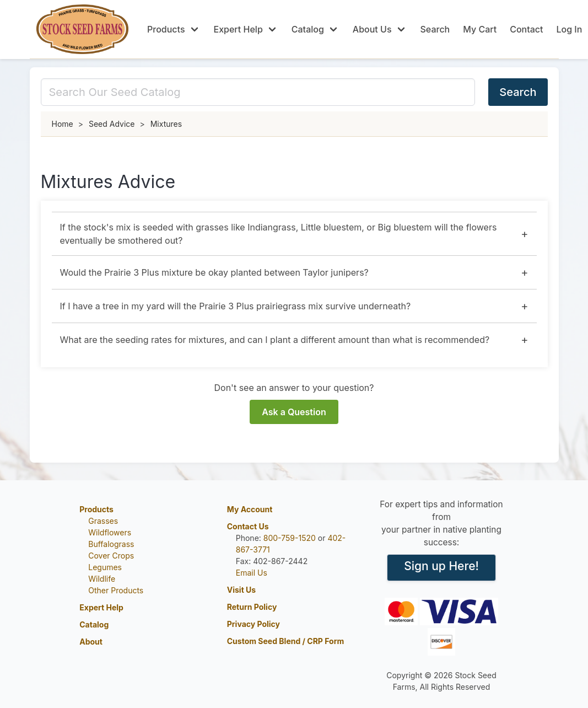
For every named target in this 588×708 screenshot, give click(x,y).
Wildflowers (110, 532)
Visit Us (241, 590)
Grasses (103, 521)
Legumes (105, 567)
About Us (372, 29)
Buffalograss (111, 544)
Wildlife (102, 579)
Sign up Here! (441, 566)
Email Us (252, 573)
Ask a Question (294, 412)
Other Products (116, 590)
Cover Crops (111, 556)
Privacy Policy (253, 624)
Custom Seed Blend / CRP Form (286, 641)
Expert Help (238, 29)
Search (518, 92)
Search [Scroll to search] (435, 29)
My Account (250, 509)
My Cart (480, 29)
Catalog (308, 29)
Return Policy (252, 607)
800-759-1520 (290, 538)
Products (166, 29)
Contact (526, 29)
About (91, 642)
